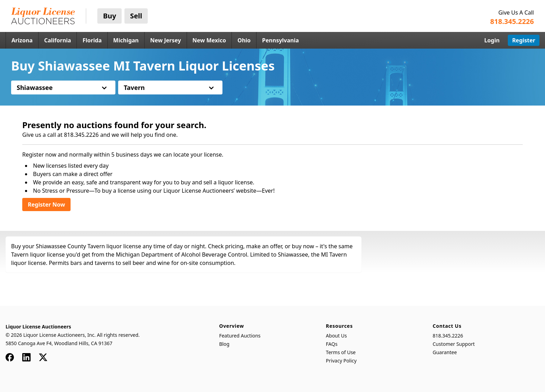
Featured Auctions (240, 336)
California (58, 40)
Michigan (126, 40)
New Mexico (209, 40)
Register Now (46, 205)
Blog (224, 344)
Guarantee (445, 352)
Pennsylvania (280, 40)
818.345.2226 (448, 336)
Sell (136, 16)
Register (524, 40)
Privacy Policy (341, 361)
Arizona (22, 40)
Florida (92, 40)
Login (492, 40)
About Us (336, 336)
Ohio (244, 40)
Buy (109, 16)
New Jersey (166, 40)
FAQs (332, 344)
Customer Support (454, 344)
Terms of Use (341, 352)
